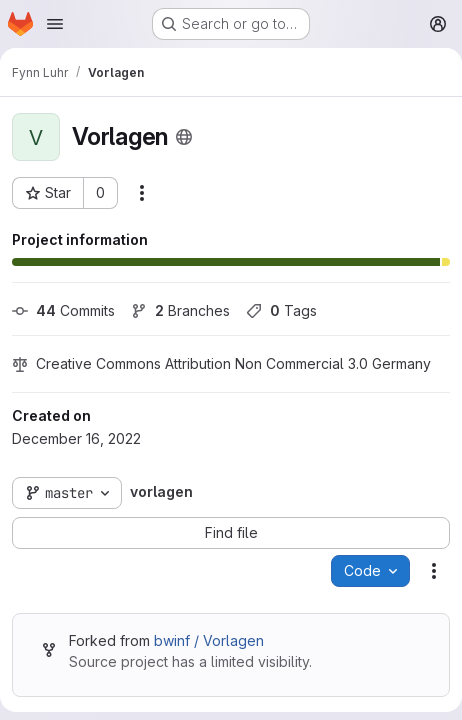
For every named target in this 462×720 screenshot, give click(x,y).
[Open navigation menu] (55, 24)
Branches (180, 310)
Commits (63, 310)
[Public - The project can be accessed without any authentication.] (184, 137)
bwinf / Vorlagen (209, 640)
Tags (281, 310)
